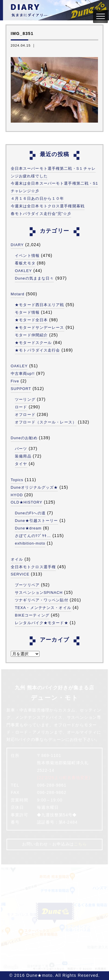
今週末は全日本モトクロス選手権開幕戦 (48, 206)
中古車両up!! (23, 374)
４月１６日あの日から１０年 (37, 198)
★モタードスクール (33, 343)
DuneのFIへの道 (30, 513)
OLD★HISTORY (27, 502)
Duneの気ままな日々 (34, 278)
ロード (21, 407)
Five (15, 381)
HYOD (17, 495)
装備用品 (23, 456)
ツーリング (25, 399)
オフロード (25, 415)
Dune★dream (28, 528)
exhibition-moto (30, 543)
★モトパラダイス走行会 (37, 350)
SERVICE (20, 574)
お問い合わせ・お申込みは (54, 844)
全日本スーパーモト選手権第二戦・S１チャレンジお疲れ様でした (53, 172)
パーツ (21, 449)
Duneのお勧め (24, 438)
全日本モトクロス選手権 (33, 567)
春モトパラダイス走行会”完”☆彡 (41, 214)
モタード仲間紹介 (31, 335)
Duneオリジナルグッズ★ (34, 487)
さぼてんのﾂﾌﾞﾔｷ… (33, 536)
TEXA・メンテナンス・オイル (43, 608)
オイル (17, 559)
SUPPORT (21, 389)
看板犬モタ (25, 263)
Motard (18, 294)
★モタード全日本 (31, 320)
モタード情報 (27, 312)
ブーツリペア (27, 585)
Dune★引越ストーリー (36, 521)
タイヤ (21, 464)
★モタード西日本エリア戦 (39, 305)
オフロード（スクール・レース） (46, 422)
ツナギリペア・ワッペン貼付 (42, 600)
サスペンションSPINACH (39, 593)
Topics (17, 480)
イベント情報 (27, 256)
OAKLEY (23, 271)
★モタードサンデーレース (39, 327)
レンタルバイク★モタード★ (42, 623)
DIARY (17, 245)
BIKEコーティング (32, 615)
